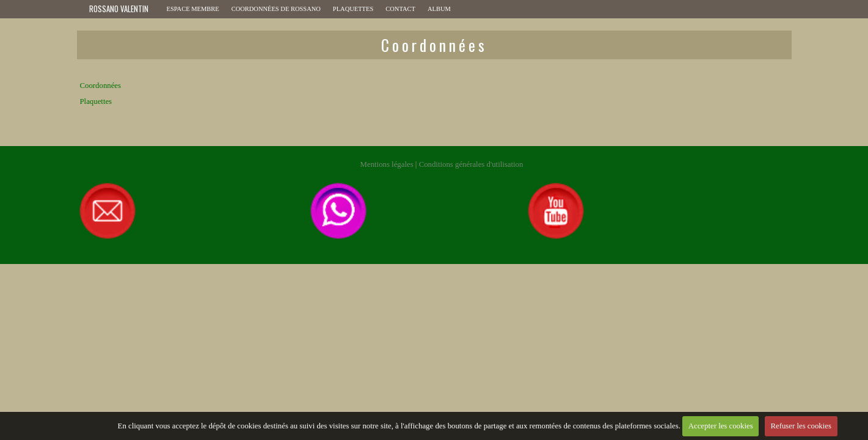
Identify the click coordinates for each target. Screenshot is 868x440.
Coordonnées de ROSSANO (276, 9)
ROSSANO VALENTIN (119, 9)
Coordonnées (101, 86)
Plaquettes (353, 9)
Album (439, 9)
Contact (400, 9)
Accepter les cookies (721, 426)
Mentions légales (387, 164)
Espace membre (193, 9)
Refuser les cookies (801, 426)
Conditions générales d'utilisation (471, 164)
